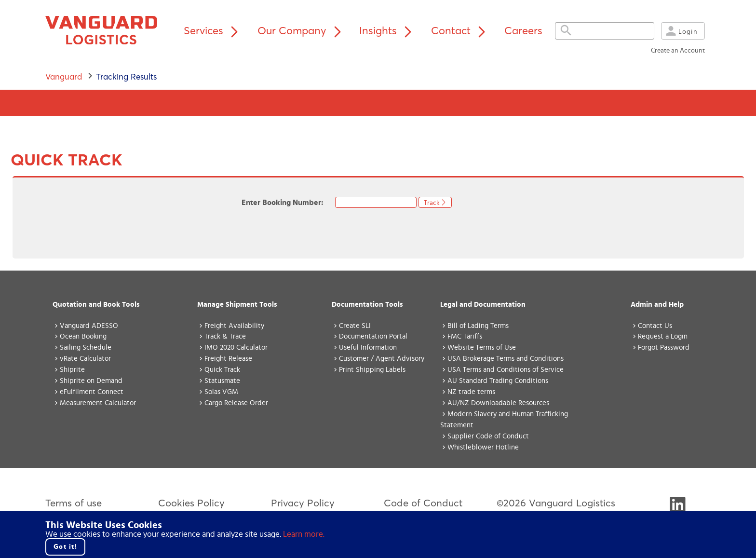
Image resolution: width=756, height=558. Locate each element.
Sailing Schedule (86, 347)
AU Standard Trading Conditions (498, 381)
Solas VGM (221, 392)
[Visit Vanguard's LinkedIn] (678, 509)
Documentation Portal (373, 336)
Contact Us (655, 326)
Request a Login (663, 336)
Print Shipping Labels (372, 370)
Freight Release (228, 359)
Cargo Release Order (236, 403)
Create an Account (678, 51)
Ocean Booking (83, 336)
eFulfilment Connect (92, 392)
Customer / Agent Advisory (382, 359)
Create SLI (355, 326)
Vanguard (64, 76)
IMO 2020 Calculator (236, 347)
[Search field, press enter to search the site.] (601, 31)
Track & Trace (225, 336)
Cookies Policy (191, 503)
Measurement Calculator (98, 403)
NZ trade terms (471, 392)
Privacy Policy (303, 503)
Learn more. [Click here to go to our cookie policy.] (304, 534)
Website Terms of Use (482, 347)
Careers (523, 31)
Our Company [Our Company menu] (302, 31)
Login (681, 31)
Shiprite (72, 370)
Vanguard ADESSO (89, 326)
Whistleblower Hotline (483, 447)
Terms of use (74, 503)
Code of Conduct (423, 503)
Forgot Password (664, 347)
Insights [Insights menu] (388, 31)
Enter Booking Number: (288, 203)
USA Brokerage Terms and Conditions (506, 359)
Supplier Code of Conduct (488, 436)
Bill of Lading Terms (478, 326)
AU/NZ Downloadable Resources (498, 403)
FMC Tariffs (465, 336)
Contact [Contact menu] (460, 31)
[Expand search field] (566, 31)
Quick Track (222, 370)
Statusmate (222, 381)
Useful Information (368, 347)
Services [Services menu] (213, 31)
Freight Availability (234, 326)
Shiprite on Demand (91, 381)
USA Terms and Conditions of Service (506, 370)
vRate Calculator (85, 359)
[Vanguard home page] (108, 31)
